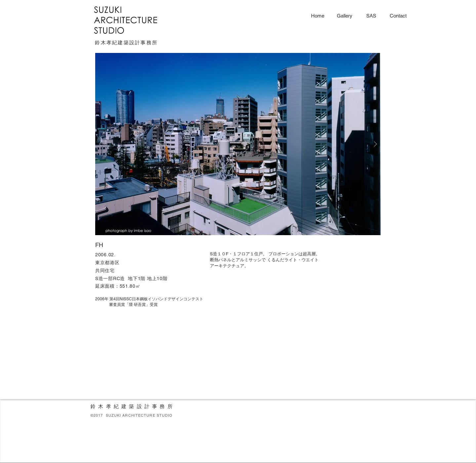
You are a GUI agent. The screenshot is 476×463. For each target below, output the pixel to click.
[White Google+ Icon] (358, 440)
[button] (238, 144)
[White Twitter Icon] (349, 440)
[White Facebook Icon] (340, 440)
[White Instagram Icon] (367, 440)
